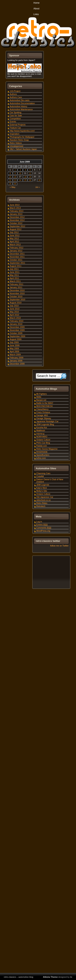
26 (30, 180)
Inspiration (15, 134)
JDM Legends (43, 485)
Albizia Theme (50, 977)
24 (20, 180)
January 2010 (16, 324)
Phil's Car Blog (43, 443)
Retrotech (41, 506)
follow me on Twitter (59, 546)
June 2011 (15, 272)
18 (25, 177)
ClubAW (40, 476)
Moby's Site (42, 491)
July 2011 (14, 269)
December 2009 (17, 327)
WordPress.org (43, 531)
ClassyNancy (42, 409)
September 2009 (17, 336)
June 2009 (15, 345)
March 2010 (15, 318)
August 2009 (16, 339)
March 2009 (15, 355)
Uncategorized (16, 146)
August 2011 (16, 266)
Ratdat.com (42, 446)
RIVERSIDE (42, 452)
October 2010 (16, 297)
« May (13, 187)
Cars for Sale (16, 116)
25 (25, 180)
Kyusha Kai (42, 427)
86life (39, 397)
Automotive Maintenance (21, 109)
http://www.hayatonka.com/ (22, 131)
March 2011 (15, 281)
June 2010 (15, 309)
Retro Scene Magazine (47, 449)
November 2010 (17, 293)
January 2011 (16, 287)
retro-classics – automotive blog (19, 977)
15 (10, 177)
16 (15, 177)
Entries (42, 525)
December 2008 (17, 364)
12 (30, 173)
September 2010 (17, 300)
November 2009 (17, 330)
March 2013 (15, 208)
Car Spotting (15, 112)
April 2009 (14, 351)
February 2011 (17, 284)
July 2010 (14, 306)
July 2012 (14, 232)
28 (39, 180)
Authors (13, 94)
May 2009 (14, 348)
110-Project (15, 91)
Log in (39, 522)
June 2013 (15, 205)
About (36, 9)
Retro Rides (42, 503)
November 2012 (17, 220)
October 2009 (16, 333)
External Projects (18, 125)
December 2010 (17, 290)
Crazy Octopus (43, 412)
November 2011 (17, 257)
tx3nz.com (41, 458)
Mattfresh (41, 431)
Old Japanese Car (45, 497)
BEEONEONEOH (44, 406)
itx (71, 977)
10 (20, 173)
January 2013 (16, 214)
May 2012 (14, 238)
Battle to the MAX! (45, 403)
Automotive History (18, 106)
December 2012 (17, 217)
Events (13, 122)
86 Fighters (42, 394)
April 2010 (14, 315)
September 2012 (17, 226)
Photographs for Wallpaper (22, 137)
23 (15, 180)
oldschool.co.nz (44, 500)
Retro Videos (16, 143)
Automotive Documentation (22, 103)
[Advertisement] (51, 573)
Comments (44, 528)
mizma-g (40, 434)
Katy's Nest (42, 488)
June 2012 (15, 235)
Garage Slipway (44, 418)
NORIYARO (42, 437)
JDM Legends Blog (45, 424)
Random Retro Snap (19, 140)
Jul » (38, 187)
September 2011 (17, 263)
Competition (15, 119)
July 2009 (14, 342)
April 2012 (14, 242)
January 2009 (16, 361)
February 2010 (17, 321)
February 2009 (17, 358)
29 (10, 184)
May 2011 (14, 275)
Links (36, 14)
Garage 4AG (42, 415)
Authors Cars (16, 97)
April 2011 (14, 278)
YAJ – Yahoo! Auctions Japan (23, 149)
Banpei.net (41, 400)
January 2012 (16, 251)
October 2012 (16, 223)
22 (10, 180)
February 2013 (17, 211)
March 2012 (15, 245)
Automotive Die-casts (20, 100)
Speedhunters (43, 455)
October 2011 (16, 260)
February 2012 (17, 248)
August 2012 (16, 229)
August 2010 (16, 303)
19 (30, 177)
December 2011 (17, 254)
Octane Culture (43, 440)
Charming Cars (43, 473)
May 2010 (14, 312)
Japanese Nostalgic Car (47, 421)
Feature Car (15, 128)
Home (36, 3)
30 (15, 184)
